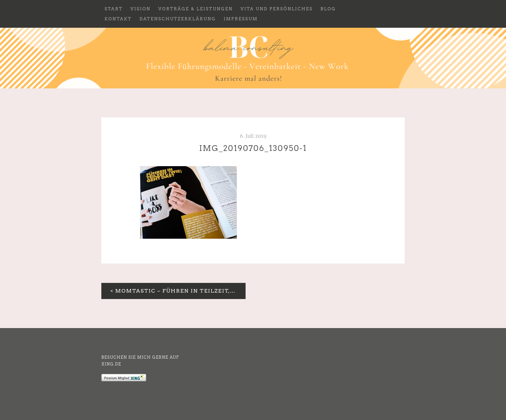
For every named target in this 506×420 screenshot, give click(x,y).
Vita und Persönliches (277, 9)
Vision (140, 9)
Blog (328, 9)
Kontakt (118, 19)
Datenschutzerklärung (178, 19)
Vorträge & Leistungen (196, 9)
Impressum (241, 19)
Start (114, 9)
